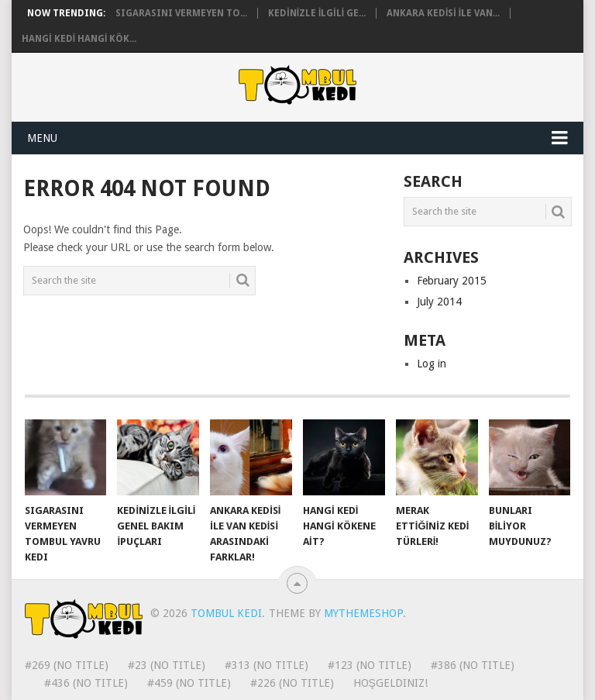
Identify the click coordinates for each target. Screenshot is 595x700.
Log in (432, 364)
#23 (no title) (167, 665)
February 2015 (452, 281)
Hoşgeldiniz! (390, 683)
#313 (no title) (267, 665)
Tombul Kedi (226, 613)
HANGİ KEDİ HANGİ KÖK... (79, 39)
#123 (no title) (370, 665)
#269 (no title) (67, 665)
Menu (42, 138)
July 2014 (439, 302)
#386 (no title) (473, 665)
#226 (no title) (292, 683)
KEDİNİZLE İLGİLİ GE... (317, 13)
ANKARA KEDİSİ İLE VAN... (443, 13)
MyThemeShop (363, 613)
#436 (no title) (86, 683)
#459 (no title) (189, 683)
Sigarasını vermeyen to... (181, 13)
